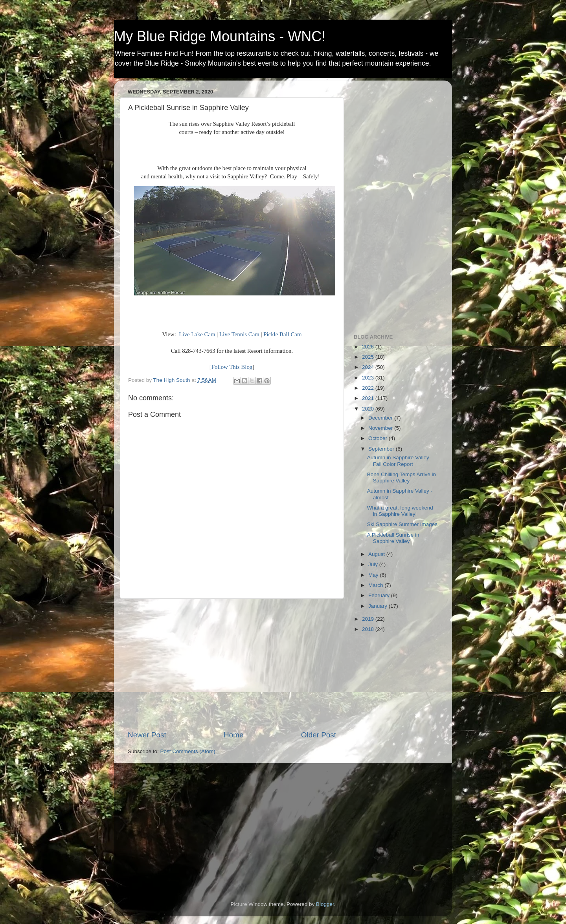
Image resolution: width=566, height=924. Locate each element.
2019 (369, 619)
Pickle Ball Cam (282, 334)
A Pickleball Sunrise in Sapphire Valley (393, 538)
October (379, 438)
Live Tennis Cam (239, 334)
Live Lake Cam (197, 334)
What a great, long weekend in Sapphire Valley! (400, 511)
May (374, 575)
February (380, 595)
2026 (369, 347)
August (377, 554)
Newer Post (147, 735)
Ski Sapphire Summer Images (402, 524)
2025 (369, 357)
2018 (369, 629)
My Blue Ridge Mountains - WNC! (220, 36)
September (382, 449)
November (381, 428)
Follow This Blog (232, 367)
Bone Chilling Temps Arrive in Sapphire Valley (402, 478)
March (376, 585)
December (381, 418)
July (374, 564)
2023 (369, 378)
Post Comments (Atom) (188, 751)
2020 (369, 409)
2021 (369, 398)
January (379, 606)
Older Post (319, 735)
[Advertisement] (232, 664)
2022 (369, 388)
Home (233, 735)
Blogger (325, 904)
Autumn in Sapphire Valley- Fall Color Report (399, 461)
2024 (369, 367)
